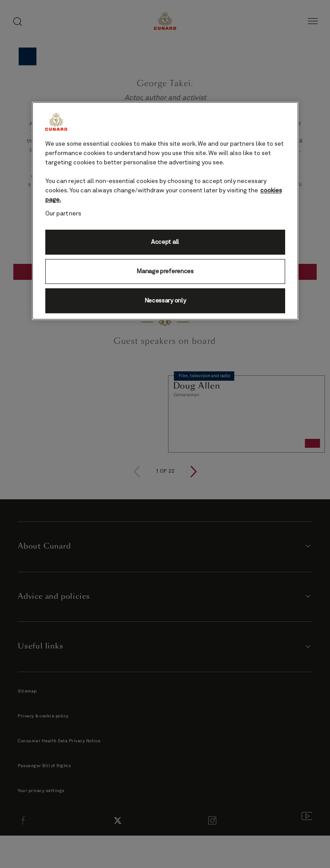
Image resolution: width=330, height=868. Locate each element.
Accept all (165, 242)
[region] (165, 211)
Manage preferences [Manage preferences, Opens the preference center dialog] (165, 271)
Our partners (64, 214)
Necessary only (165, 301)
